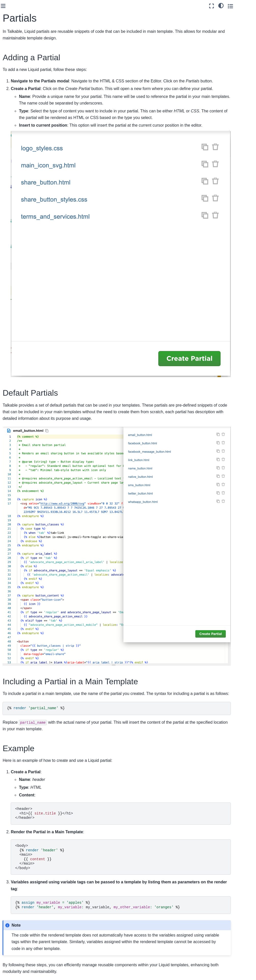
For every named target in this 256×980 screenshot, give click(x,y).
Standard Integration (15, 200)
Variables (22, 111)
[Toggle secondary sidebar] (247, 6)
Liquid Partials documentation (95, 937)
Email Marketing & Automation (22, 186)
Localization (20, 94)
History (21, 127)
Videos (20, 143)
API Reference (19, 234)
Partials (21, 151)
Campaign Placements (20, 59)
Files (19, 118)
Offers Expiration (24, 86)
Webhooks (15, 242)
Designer (18, 159)
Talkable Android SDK (20, 261)
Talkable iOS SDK (21, 250)
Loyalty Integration (22, 212)
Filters (20, 135)
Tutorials (18, 78)
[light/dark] (238, 5)
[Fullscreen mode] (229, 6)
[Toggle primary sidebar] (60, 6)
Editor (16, 102)
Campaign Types (24, 48)
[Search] (25, 21)
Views (16, 70)
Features (14, 167)
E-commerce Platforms (17, 222)
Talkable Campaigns (17, 37)
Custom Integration (22, 175)
